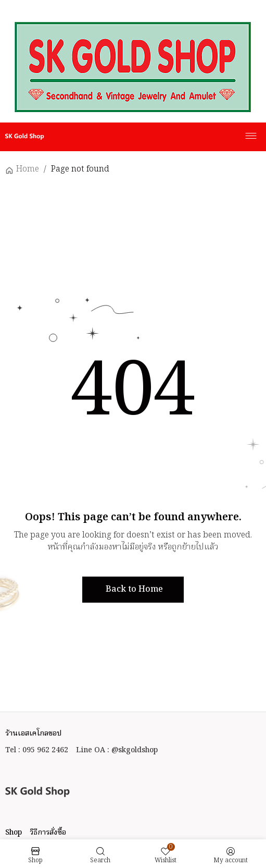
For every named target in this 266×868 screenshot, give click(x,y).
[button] (133, 590)
